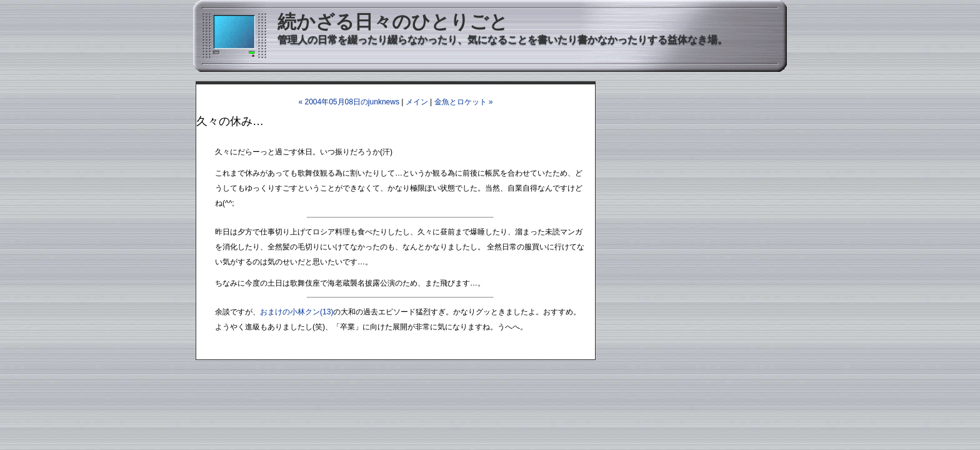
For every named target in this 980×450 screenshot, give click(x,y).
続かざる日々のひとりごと (393, 22)
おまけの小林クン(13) (297, 312)
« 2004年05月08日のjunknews (348, 102)
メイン (417, 102)
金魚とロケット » (464, 102)
